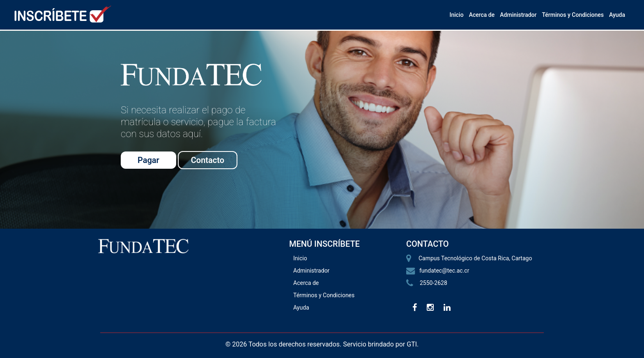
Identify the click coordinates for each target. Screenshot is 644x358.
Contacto (208, 160)
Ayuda (617, 15)
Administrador (518, 15)
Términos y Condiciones (573, 15)
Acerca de (482, 15)
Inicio (456, 15)
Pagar (148, 160)
